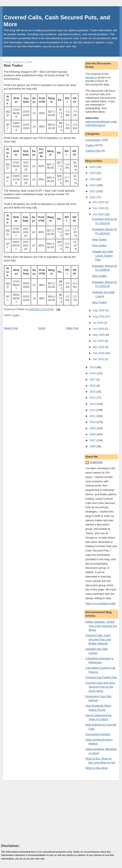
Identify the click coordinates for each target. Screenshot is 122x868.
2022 (93, 185)
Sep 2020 (99, 310)
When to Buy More (97, 768)
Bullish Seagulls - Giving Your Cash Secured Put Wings (101, 626)
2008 (93, 434)
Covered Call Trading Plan (101, 677)
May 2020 (99, 335)
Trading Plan (93, 151)
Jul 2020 (98, 323)
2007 (93, 440)
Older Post (72, 328)
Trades (16, 315)
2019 (93, 367)
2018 (93, 373)
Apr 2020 (99, 341)
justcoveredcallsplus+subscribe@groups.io (101, 123)
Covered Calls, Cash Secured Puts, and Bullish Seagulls (98, 639)
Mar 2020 (99, 347)
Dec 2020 (99, 202)
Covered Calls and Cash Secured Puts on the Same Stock (100, 687)
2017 (93, 380)
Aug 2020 (99, 316)
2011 (93, 416)
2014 (93, 398)
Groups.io (91, 77)
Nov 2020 (99, 208)
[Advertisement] (33, 812)
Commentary (93, 140)
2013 (93, 404)
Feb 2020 (99, 353)
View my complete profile (100, 603)
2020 (93, 197)
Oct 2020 (99, 214)
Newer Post (11, 328)
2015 (93, 392)
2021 (93, 191)
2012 (93, 410)
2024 (93, 173)
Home (42, 328)
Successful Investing (98, 734)
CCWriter (96, 462)
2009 (93, 428)
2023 (93, 179)
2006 (93, 446)
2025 (93, 167)
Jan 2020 (99, 359)
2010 (93, 422)
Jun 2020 (99, 329)
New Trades (13, 65)
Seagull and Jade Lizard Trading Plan (103, 256)
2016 (93, 386)
